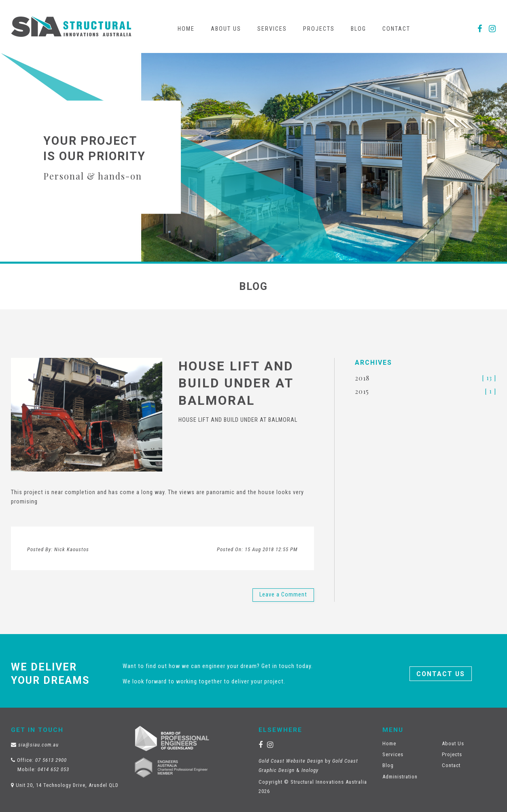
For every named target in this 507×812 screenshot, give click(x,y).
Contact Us (441, 674)
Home (186, 29)
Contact (396, 29)
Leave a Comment (283, 595)
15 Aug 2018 (271, 549)
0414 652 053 (53, 769)
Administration (400, 777)
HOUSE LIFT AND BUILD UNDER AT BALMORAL (236, 383)
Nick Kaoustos (72, 549)
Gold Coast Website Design (291, 761)
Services (272, 29)
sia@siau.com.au (38, 745)
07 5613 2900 (51, 760)
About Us (226, 29)
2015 (362, 391)
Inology (310, 770)
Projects (319, 29)
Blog (359, 29)
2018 (362, 378)
